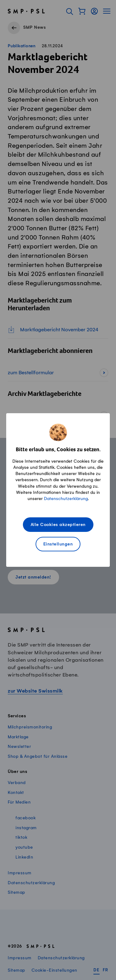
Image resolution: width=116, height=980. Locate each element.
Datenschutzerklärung (66, 499)
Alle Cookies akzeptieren (58, 525)
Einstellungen (58, 544)
